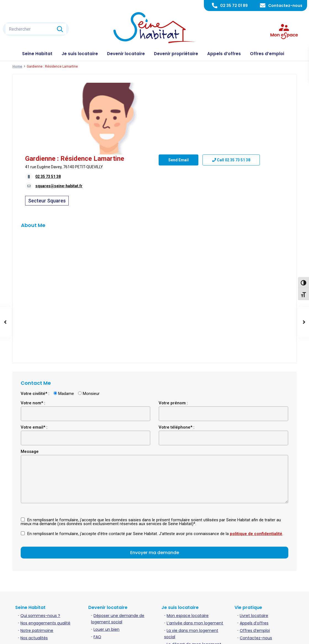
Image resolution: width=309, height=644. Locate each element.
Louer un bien (106, 571)
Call (231, 148)
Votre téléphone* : (177, 369)
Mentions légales (200, 635)
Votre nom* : (33, 345)
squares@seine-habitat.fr (192, 114)
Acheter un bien (109, 598)
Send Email (179, 148)
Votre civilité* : (35, 336)
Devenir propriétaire (176, 54)
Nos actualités (34, 580)
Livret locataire (254, 558)
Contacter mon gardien (190, 594)
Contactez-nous (285, 6)
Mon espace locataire (188, 558)
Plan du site (287, 635)
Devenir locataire (126, 54)
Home (17, 66)
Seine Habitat (37, 54)
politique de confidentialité (256, 476)
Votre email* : (34, 369)
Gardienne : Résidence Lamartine (208, 87)
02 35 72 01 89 (234, 6)
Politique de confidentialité (245, 635)
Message (30, 394)
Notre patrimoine (37, 573)
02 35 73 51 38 (182, 105)
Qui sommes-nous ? (40, 558)
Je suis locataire (80, 54)
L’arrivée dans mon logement (195, 565)
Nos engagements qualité (45, 565)
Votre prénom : (173, 345)
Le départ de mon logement (194, 586)
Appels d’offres (224, 54)
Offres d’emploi (267, 54)
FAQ (97, 579)
